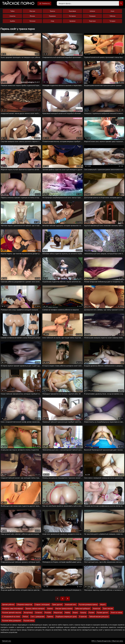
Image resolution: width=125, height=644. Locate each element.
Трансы (52, 11)
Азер (52, 21)
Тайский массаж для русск (99, 617)
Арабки (12, 21)
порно (18, 4)
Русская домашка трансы (88, 605)
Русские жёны (29, 621)
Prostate (48, 613)
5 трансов (83, 617)
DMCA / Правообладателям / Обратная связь (107, 641)
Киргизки (92, 21)
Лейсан (25, 617)
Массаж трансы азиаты (64, 609)
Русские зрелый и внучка (12, 613)
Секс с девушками (38, 617)
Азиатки (12, 16)
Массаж (32, 11)
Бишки (75, 613)
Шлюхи (92, 11)
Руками (91, 613)
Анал (112, 11)
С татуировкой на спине (11, 617)
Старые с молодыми (42, 605)
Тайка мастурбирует (83, 609)
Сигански (39, 613)
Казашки (92, 16)
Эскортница (28, 613)
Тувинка (50, 617)
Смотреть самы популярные (13, 609)
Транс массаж (108, 609)
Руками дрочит (102, 613)
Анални (50, 609)
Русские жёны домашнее (12, 621)
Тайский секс (7, 641)
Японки (32, 16)
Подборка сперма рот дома (66, 617)
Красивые (72, 11)
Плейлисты (44, 3)
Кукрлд (83, 613)
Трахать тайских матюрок (35, 609)
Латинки (32, 21)
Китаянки (72, 16)
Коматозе (96, 609)
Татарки (112, 21)
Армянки (72, 21)
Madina (67, 613)
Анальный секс (71, 605)
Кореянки (52, 16)
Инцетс (103, 605)
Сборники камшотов (24, 605)
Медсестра (58, 613)
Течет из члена (116, 613)
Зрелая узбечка (8, 605)
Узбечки (112, 16)
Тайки (12, 11)
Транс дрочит (57, 605)
